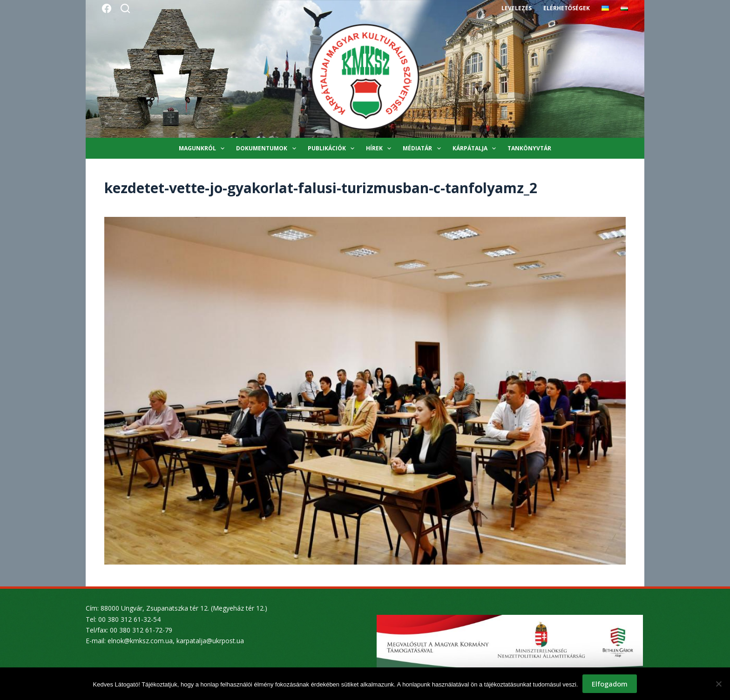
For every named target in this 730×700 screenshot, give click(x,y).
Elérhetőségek (567, 8)
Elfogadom (610, 684)
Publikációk (333, 148)
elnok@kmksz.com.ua (140, 641)
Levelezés (517, 8)
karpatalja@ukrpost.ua (210, 641)
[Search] (125, 8)
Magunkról (203, 148)
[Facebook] (107, 8)
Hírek (380, 148)
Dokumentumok (268, 148)
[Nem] (718, 684)
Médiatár (423, 148)
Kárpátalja (476, 148)
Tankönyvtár (529, 148)
